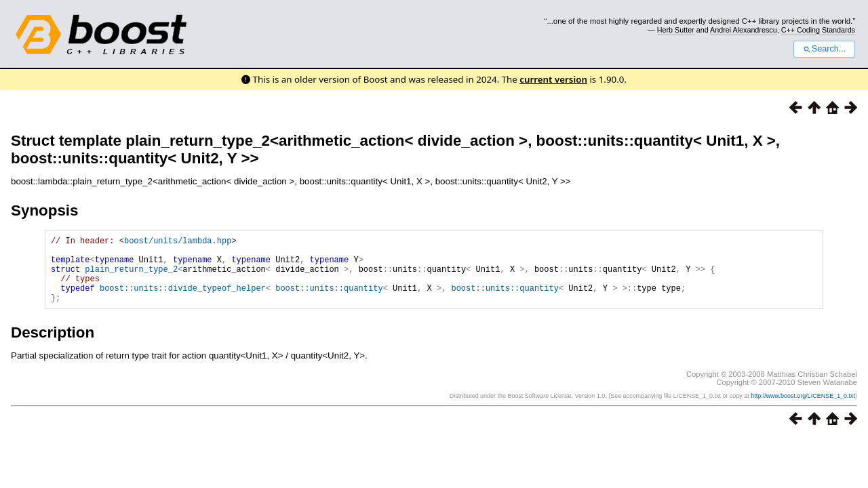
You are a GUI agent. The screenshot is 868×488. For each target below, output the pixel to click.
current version (553, 79)
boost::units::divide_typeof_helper (183, 300)
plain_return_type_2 (131, 277)
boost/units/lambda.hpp (178, 242)
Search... (824, 49)
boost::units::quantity (329, 300)
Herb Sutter (676, 30)
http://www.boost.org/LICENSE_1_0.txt (803, 410)
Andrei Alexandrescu (744, 30)
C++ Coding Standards (818, 30)
